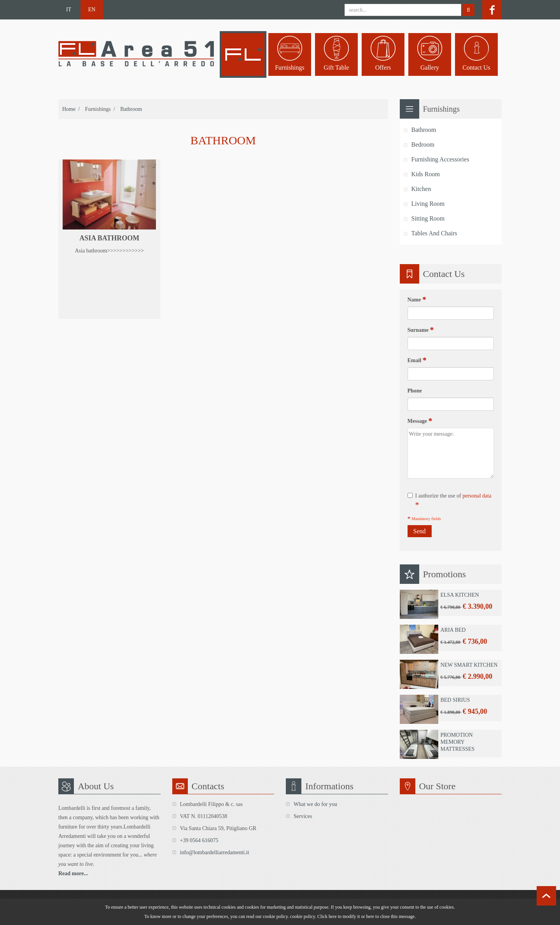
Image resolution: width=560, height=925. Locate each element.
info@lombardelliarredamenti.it (215, 852)
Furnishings (290, 67)
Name (417, 300)
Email (417, 360)
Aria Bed (453, 630)
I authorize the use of (450, 501)
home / (71, 109)
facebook (492, 10)
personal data (477, 496)
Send (420, 531)
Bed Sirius (455, 700)
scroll (546, 896)
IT (69, 10)
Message (420, 421)
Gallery (430, 67)
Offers (383, 67)
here (370, 916)
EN (92, 10)
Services (303, 816)
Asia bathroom (109, 238)
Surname (421, 330)
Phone (415, 391)
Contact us (476, 67)
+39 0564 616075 (199, 840)
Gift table (337, 67)
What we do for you (315, 804)
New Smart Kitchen (469, 665)
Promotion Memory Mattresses (457, 742)
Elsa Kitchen (459, 595)
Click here (327, 916)
